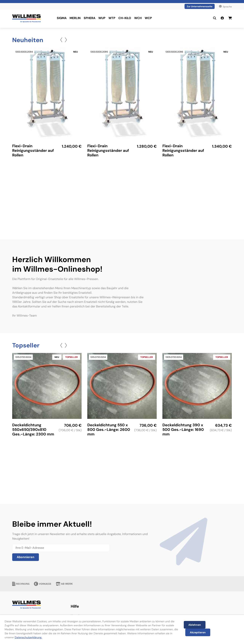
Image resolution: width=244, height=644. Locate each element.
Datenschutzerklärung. (28, 637)
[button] (61, 40)
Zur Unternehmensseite (200, 6)
